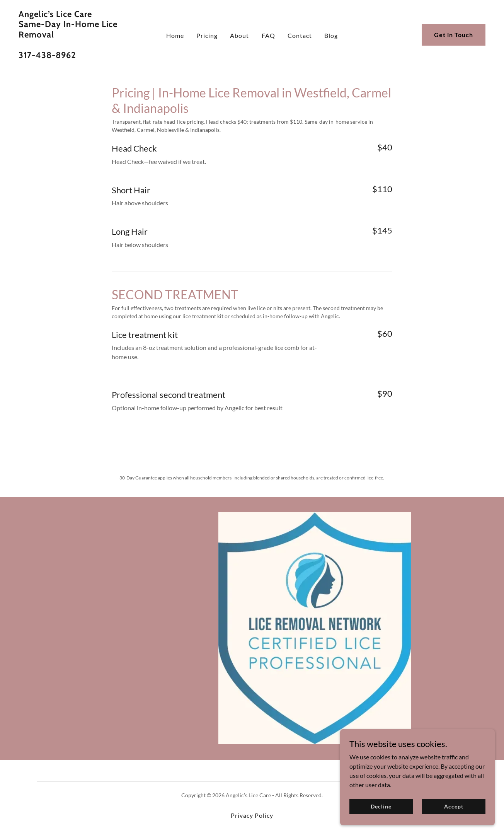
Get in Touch (454, 35)
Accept (454, 806)
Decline (381, 806)
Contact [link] (300, 35)
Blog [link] (331, 35)
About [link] (239, 35)
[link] (80, 55)
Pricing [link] (207, 35)
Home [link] (175, 35)
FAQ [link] (268, 35)
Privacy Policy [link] (252, 815)
